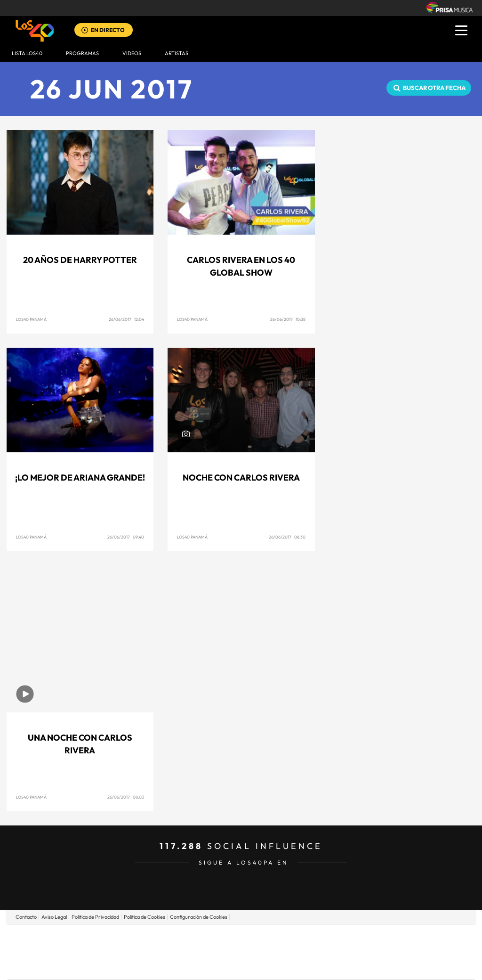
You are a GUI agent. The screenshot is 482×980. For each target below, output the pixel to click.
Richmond (128, 966)
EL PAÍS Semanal (332, 952)
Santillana (223, 938)
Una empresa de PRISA (50, 945)
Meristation (387, 966)
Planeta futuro (366, 952)
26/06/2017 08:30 (287, 537)
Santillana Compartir (273, 938)
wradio (225, 952)
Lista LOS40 (27, 53)
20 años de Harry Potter (80, 260)
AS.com (343, 938)
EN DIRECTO (108, 30)
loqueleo (342, 966)
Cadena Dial (297, 952)
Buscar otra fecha (434, 88)
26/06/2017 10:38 (288, 319)
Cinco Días (261, 952)
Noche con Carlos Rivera (241, 478)
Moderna (174, 966)
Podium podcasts (220, 966)
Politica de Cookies (145, 917)
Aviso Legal (54, 917)
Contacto (26, 917)
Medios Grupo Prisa (50, 968)
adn (374, 938)
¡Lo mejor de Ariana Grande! (80, 478)
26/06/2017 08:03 (126, 797)
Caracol (409, 938)
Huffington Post (146, 952)
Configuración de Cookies (199, 917)
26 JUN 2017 (112, 89)
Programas (82, 53)
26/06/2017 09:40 (126, 537)
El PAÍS (133, 938)
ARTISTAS (177, 53)
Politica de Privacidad (95, 917)
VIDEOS (132, 53)
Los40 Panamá (31, 319)
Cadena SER (313, 938)
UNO (198, 952)
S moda (300, 966)
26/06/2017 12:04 (126, 319)
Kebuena (400, 952)
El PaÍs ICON (261, 966)
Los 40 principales (179, 938)
